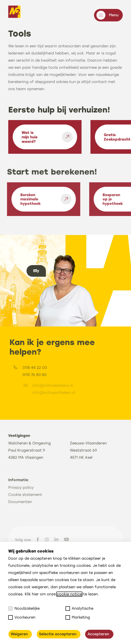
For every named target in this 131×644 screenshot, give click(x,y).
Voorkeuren (22, 617)
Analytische (79, 609)
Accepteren (98, 634)
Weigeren (19, 634)
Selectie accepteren (58, 634)
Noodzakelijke (24, 609)
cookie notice (69, 594)
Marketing (78, 617)
